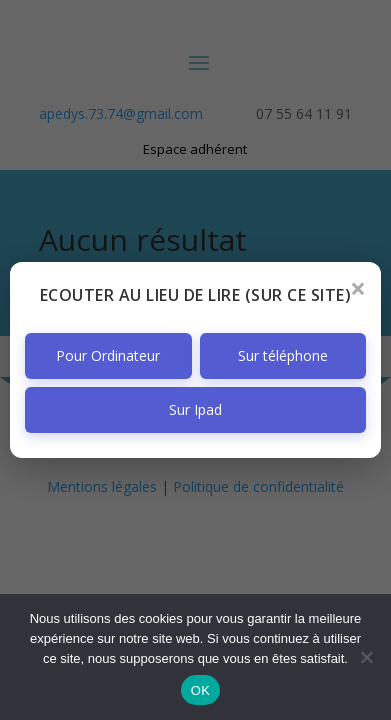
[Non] (366, 657)
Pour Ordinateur (108, 355)
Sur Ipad (195, 409)
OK (200, 690)
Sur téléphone (283, 355)
